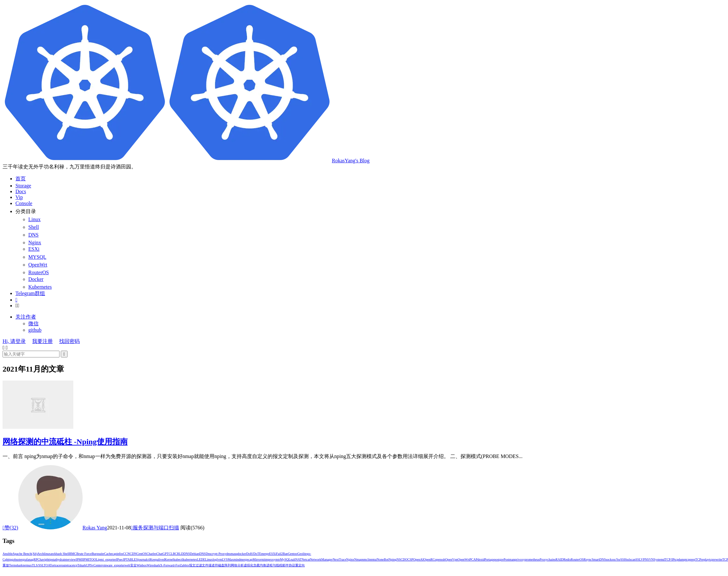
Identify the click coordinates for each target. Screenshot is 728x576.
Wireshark (154, 565)
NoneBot (383, 559)
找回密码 (69, 341)
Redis (567, 559)
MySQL (285, 559)
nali (293, 559)
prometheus (532, 559)
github (35, 330)
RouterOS (577, 559)
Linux (209, 559)
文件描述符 (210, 565)
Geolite (302, 554)
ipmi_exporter (107, 559)
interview (70, 559)
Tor (52, 565)
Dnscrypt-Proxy (216, 554)
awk (53, 554)
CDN (133, 554)
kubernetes (190, 559)
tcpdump (680, 559)
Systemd (659, 559)
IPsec (120, 559)
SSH (623, 559)
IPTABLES (131, 559)
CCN (127, 554)
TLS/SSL (38, 565)
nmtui (373, 559)
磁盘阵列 (224, 565)
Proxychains (547, 559)
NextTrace (340, 559)
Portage (489, 559)
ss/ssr (617, 559)
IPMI (79, 559)
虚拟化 (249, 565)
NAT (299, 559)
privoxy (520, 559)
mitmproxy (268, 559)
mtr (278, 559)
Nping (392, 559)
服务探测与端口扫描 (155, 528)
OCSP (409, 559)
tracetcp (72, 565)
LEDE (201, 559)
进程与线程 (274, 565)
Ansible (8, 554)
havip (43, 559)
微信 (33, 324)
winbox (142, 565)
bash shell (63, 554)
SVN (651, 559)
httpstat (52, 559)
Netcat (306, 559)
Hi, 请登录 (14, 341)
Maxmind (234, 559)
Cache (108, 554)
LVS (225, 559)
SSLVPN (641, 559)
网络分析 (237, 565)
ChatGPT (163, 554)
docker (242, 554)
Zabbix (185, 565)
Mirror (257, 559)
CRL (178, 554)
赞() (10, 528)
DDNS (185, 554)
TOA (47, 565)
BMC (73, 554)
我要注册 (42, 341)
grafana (27, 559)
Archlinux (44, 554)
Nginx (350, 559)
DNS (202, 554)
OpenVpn (451, 559)
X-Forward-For (170, 565)
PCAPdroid (477, 559)
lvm (220, 559)
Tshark (82, 565)
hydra (60, 559)
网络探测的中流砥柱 (65, 442)
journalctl (144, 559)
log (215, 559)
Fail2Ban (282, 554)
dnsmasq (232, 554)
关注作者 (26, 317)
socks (609, 559)
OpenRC (429, 559)
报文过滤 (196, 565)
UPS (89, 565)
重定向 (300, 565)
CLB (172, 554)
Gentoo (292, 554)
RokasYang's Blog (186, 161)
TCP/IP (669, 559)
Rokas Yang (95, 528)
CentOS (141, 554)
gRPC (36, 559)
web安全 (131, 565)
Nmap (358, 559)
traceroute (61, 565)
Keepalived (158, 559)
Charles (152, 554)
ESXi (273, 554)
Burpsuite (98, 554)
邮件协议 (289, 565)
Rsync (588, 559)
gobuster (17, 559)
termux (27, 565)
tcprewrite (716, 559)
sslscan (631, 559)
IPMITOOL (90, 559)
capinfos (118, 554)
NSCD (401, 559)
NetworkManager (321, 559)
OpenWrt (464, 559)
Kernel (169, 559)
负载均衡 (260, 565)
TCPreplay (702, 559)
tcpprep (690, 559)
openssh (440, 559)
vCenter (97, 565)
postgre (499, 559)
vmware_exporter (114, 565)
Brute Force (84, 554)
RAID (560, 559)
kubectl (178, 559)
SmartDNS (599, 559)
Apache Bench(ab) (25, 554)
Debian (195, 554)
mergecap (246, 559)
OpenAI (418, 559)
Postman (509, 559)
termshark (16, 565)
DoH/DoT (253, 554)
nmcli (366, 559)
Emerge (264, 554)
